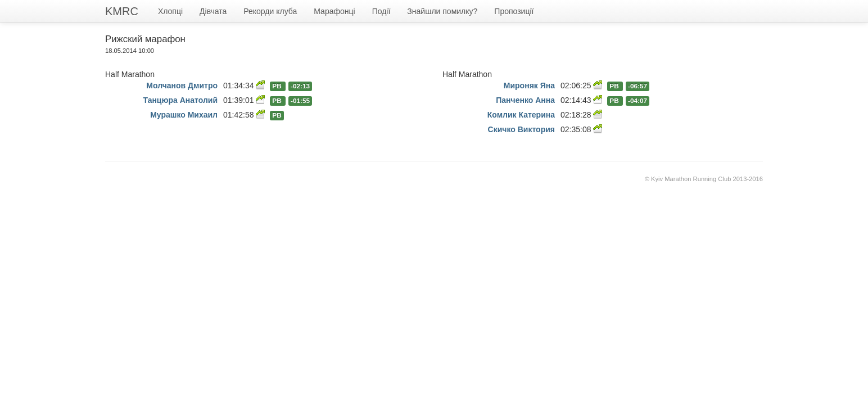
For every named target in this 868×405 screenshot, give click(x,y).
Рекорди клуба (270, 11)
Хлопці (170, 11)
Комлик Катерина (521, 115)
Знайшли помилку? (442, 11)
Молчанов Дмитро (182, 85)
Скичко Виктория (521, 129)
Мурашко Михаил (184, 115)
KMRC (122, 11)
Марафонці (334, 11)
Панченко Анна (525, 100)
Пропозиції (514, 11)
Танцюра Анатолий (180, 100)
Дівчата (213, 11)
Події (381, 11)
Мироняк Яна (529, 85)
